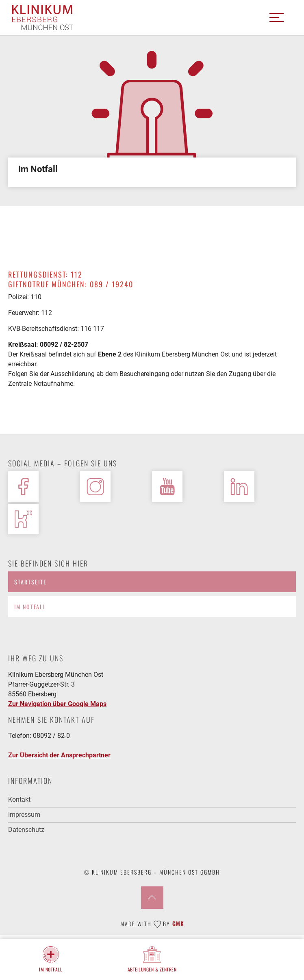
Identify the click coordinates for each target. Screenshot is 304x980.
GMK (178, 924)
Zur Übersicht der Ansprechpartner (59, 755)
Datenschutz (26, 830)
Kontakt (19, 800)
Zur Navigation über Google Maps (57, 704)
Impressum (24, 815)
